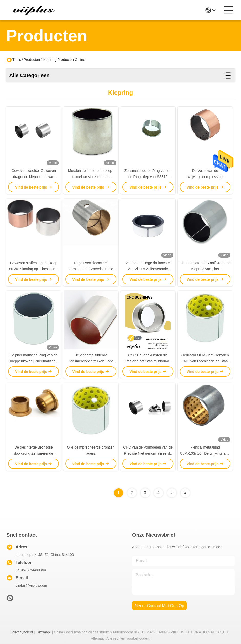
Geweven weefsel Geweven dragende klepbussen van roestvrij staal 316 (34, 177)
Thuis (17, 60)
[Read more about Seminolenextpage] (172, 493)
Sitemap (43, 632)
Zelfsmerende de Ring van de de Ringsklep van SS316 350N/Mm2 (148, 177)
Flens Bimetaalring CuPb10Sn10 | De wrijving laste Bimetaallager (205, 453)
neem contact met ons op (159, 606)
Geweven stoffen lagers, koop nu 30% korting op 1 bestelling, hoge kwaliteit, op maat (33, 269)
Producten (32, 60)
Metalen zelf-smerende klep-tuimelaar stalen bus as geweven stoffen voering (91, 177)
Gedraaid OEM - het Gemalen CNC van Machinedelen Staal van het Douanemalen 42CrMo (205, 361)
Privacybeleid (22, 632)
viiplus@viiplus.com (31, 585)
